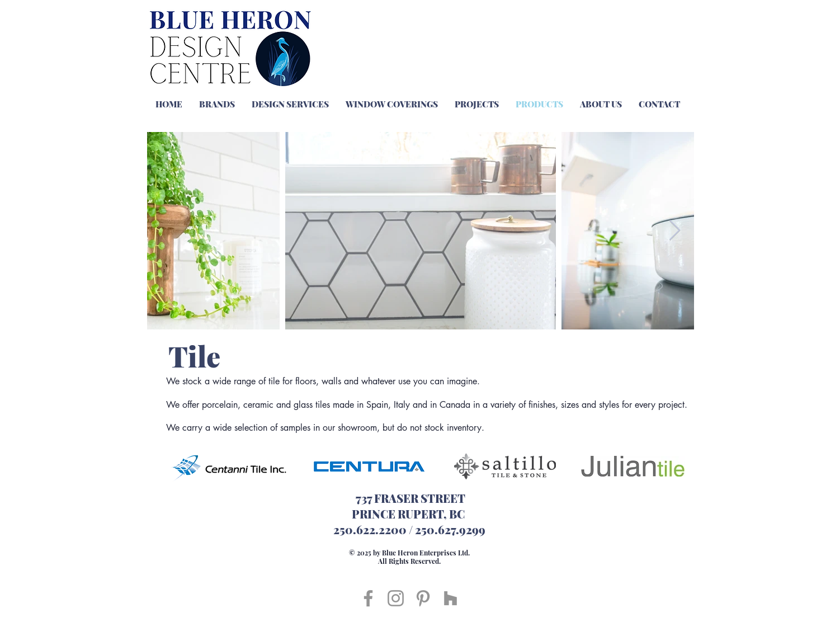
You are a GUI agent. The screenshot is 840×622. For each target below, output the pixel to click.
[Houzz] (450, 598)
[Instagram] (396, 598)
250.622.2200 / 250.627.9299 (409, 529)
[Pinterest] (423, 598)
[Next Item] (675, 231)
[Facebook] (368, 598)
